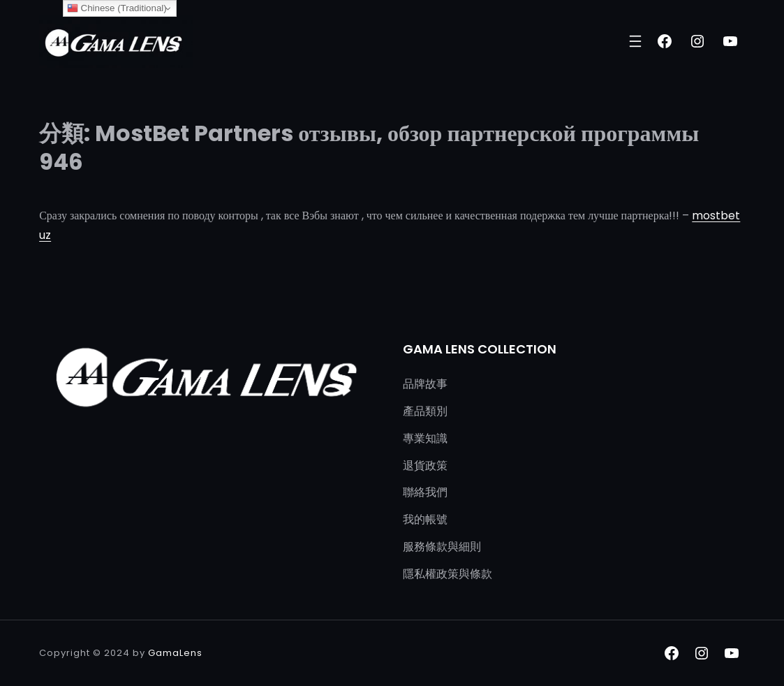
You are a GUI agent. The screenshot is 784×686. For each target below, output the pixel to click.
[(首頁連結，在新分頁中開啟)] (116, 41)
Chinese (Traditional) (117, 8)
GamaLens (175, 653)
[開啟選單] (635, 41)
